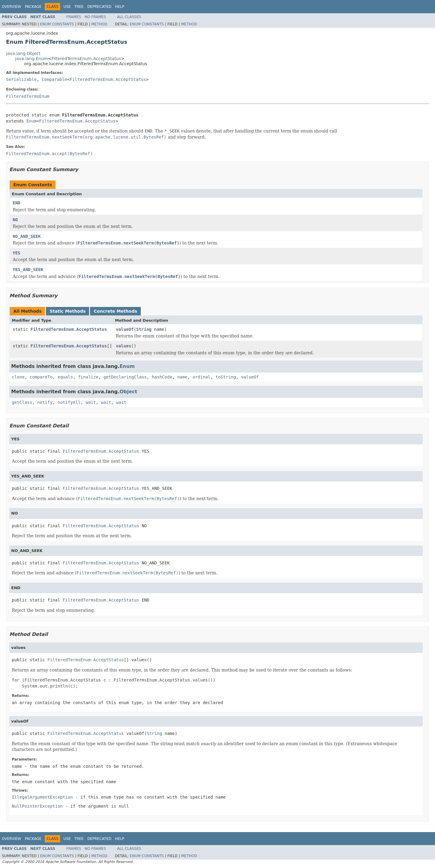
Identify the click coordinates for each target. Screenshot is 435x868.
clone (18, 377)
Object (129, 392)
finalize (88, 377)
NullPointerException (37, 806)
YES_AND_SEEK (28, 270)
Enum (31, 121)
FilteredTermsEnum (28, 96)
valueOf (125, 329)
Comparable (54, 79)
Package (33, 7)
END (16, 203)
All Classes (129, 17)
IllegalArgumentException (42, 797)
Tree (79, 7)
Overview (11, 7)
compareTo (41, 377)
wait (91, 402)
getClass (22, 402)
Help (120, 7)
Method (99, 24)
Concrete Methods (115, 311)
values (124, 346)
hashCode (162, 377)
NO (15, 220)
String (144, 329)
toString (226, 377)
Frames (74, 17)
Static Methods (68, 311)
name (182, 377)
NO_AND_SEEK (27, 236)
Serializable (21, 79)
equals (65, 377)
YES (16, 253)
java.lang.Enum (32, 59)
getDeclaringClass (125, 377)
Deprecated (99, 7)
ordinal (202, 377)
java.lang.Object (23, 53)
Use (67, 7)
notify (45, 402)
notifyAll (69, 402)
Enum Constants (57, 24)
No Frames (95, 17)
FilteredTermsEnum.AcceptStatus (86, 59)
